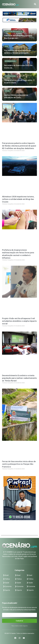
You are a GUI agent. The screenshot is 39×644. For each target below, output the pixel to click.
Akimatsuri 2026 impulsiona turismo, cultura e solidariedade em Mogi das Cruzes (18, 199)
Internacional (10, 61)
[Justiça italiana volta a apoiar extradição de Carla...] (19, 94)
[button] (35, 4)
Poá (7, 46)
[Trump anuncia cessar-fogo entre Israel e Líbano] (19, 79)
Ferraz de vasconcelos (14, 31)
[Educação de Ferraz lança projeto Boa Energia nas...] (19, 35)
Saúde (6, 583)
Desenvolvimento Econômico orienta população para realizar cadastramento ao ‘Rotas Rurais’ (19, 378)
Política (6, 579)
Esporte (6, 590)
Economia (7, 586)
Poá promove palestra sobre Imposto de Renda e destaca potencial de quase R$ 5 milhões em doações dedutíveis (19, 146)
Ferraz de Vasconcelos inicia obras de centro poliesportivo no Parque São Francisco (19, 464)
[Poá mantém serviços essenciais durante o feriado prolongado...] (19, 50)
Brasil (7, 91)
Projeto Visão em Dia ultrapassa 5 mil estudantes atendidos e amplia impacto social (19, 321)
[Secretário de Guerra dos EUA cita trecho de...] (19, 64)
